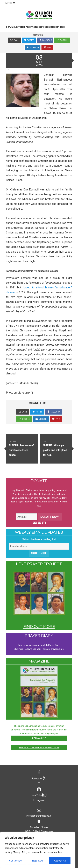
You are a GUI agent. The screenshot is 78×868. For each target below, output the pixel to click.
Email (14, 40)
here (21, 649)
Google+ (62, 40)
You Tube (39, 791)
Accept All (60, 861)
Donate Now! (50, 517)
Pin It (47, 47)
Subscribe (39, 553)
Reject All (38, 861)
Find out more (39, 627)
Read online (39, 738)
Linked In (33, 47)
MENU (10, 3)
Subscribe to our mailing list (39, 539)
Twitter (29, 40)
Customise (16, 861)
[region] (38, 850)
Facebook (45, 40)
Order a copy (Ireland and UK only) (39, 748)
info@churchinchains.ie (39, 812)
